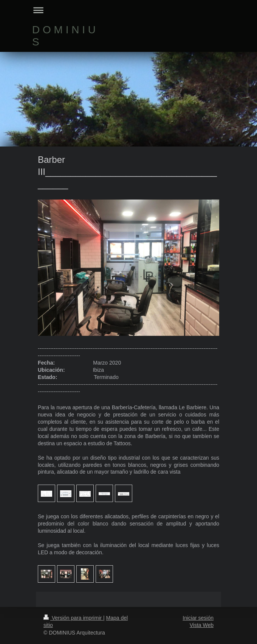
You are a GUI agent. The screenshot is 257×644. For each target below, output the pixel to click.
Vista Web (202, 625)
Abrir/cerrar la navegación (128, 10)
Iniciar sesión (198, 618)
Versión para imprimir (73, 618)
